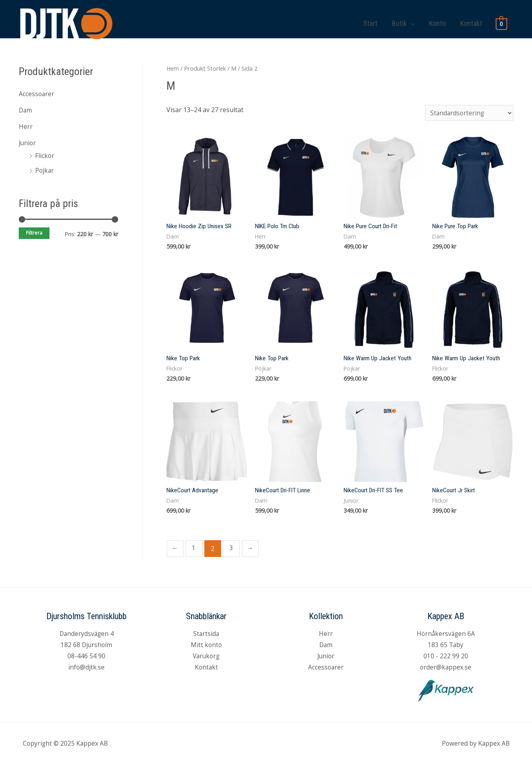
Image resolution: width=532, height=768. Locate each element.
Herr (26, 126)
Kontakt (471, 19)
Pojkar (45, 169)
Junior (28, 142)
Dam (26, 110)
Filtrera (34, 231)
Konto (437, 19)
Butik (399, 19)
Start (370, 19)
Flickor (45, 154)
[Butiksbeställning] (468, 113)
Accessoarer (37, 94)
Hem (173, 68)
